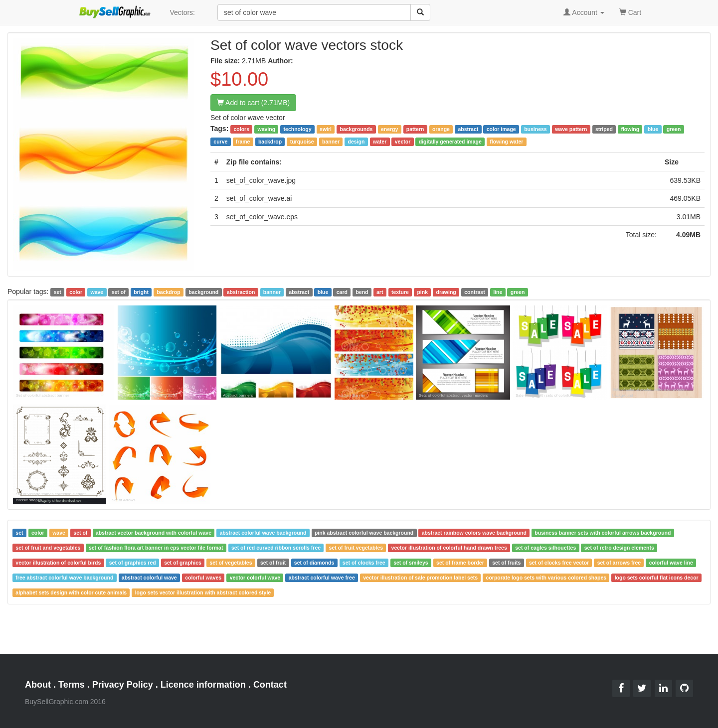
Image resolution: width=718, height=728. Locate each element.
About (38, 685)
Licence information (203, 685)
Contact (270, 685)
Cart (630, 12)
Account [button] (584, 12)
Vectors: (182, 12)
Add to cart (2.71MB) (253, 103)
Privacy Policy (123, 685)
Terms (72, 685)
